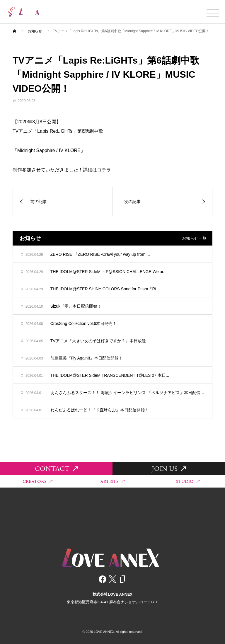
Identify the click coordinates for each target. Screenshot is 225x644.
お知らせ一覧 (194, 238)
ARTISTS (112, 481)
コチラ (104, 170)
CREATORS (37, 481)
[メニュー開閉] (213, 13)
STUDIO (188, 481)
